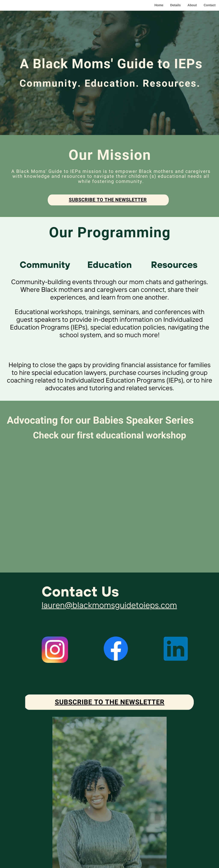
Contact (210, 5)
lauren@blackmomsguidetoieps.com (109, 605)
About (192, 5)
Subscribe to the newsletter (108, 200)
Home (159, 5)
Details (175, 5)
